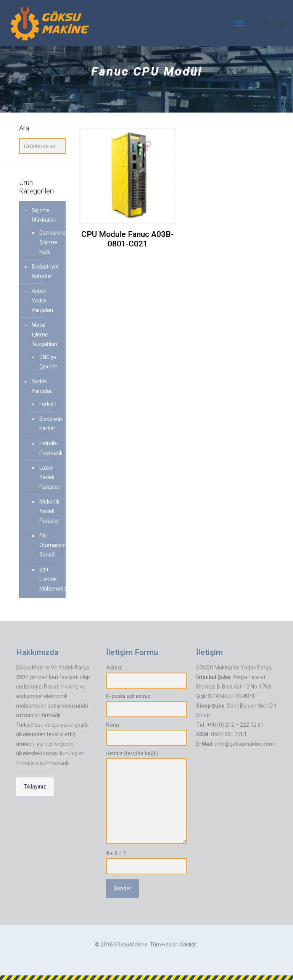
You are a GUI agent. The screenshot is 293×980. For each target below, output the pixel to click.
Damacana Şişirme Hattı (49, 242)
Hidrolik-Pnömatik (49, 448)
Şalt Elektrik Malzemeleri (49, 579)
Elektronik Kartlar (49, 424)
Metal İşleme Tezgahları (44, 335)
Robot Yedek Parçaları (42, 301)
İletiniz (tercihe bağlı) (146, 797)
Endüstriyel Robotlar (45, 271)
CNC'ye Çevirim (48, 362)
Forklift (48, 404)
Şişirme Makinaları (44, 215)
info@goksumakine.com (245, 744)
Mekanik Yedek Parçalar (49, 511)
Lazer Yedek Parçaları (49, 477)
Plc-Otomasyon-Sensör (49, 545)
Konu (146, 734)
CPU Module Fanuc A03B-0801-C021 (127, 239)
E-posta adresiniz (146, 705)
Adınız (146, 677)
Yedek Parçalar (42, 386)
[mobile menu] (240, 23)
